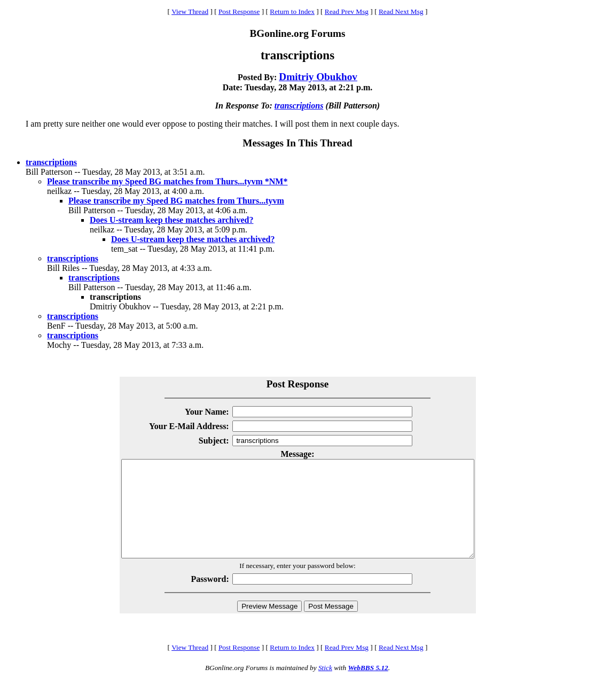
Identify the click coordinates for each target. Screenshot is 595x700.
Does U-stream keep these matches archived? (171, 220)
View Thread (190, 11)
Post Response (239, 11)
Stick (325, 687)
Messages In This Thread (297, 143)
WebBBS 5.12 (368, 687)
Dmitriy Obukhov (318, 77)
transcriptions (299, 106)
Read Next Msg (401, 11)
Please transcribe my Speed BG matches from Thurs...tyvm (176, 201)
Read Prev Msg (347, 11)
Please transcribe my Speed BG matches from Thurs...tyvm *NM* (167, 181)
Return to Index (292, 11)
